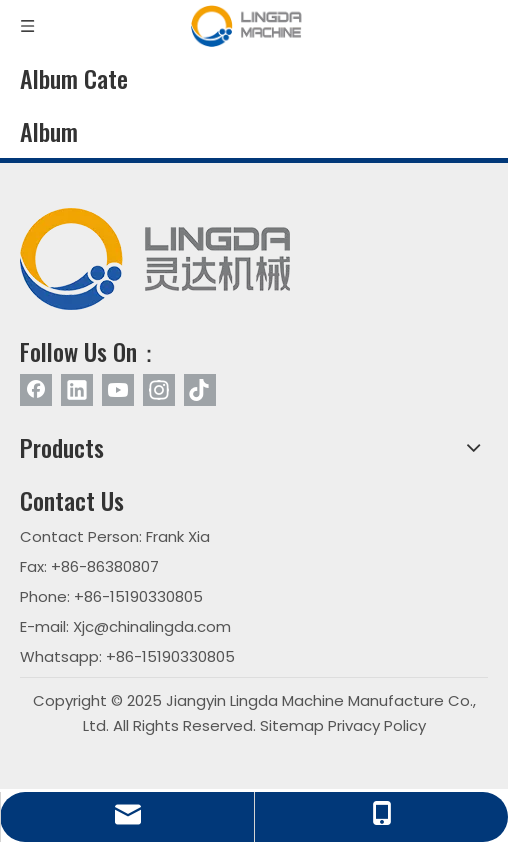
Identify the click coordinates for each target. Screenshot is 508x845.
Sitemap (292, 725)
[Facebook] (36, 390)
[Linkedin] (77, 390)
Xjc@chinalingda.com (152, 626)
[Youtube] (118, 390)
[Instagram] (159, 390)
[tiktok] (200, 390)
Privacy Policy (377, 725)
